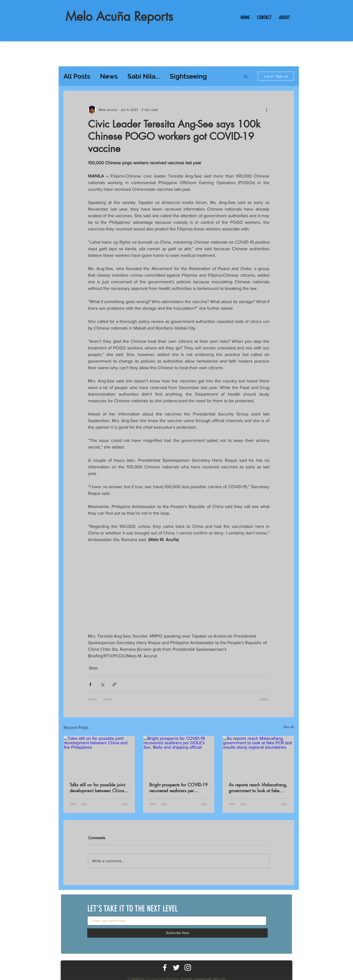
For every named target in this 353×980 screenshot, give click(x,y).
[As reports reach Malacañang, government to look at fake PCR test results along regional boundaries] (258, 756)
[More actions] (266, 110)
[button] (246, 76)
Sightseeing (188, 76)
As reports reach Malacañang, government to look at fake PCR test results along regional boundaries (258, 788)
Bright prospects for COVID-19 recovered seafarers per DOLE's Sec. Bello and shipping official (178, 788)
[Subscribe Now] (177, 933)
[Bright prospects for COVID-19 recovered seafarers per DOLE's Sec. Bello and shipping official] (179, 756)
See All (289, 727)
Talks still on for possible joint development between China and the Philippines (97, 788)
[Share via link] (114, 684)
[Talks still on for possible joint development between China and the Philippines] (99, 756)
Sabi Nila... (144, 76)
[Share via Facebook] (90, 684)
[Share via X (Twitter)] (102, 684)
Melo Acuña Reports (119, 16)
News (109, 76)
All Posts (77, 76)
